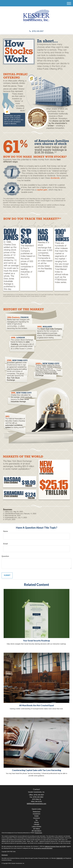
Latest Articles (36, 827)
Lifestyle (36, 824)
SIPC (62, 858)
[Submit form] (7, 575)
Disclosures (5, 855)
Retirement (36, 812)
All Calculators (36, 831)
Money (36, 822)
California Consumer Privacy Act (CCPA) (55, 846)
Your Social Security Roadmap (36, 641)
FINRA (58, 858)
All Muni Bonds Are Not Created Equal (36, 705)
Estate (36, 816)
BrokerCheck (39, 833)
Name (6, 531)
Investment (36, 814)
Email (5, 544)
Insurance (36, 818)
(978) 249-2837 (36, 31)
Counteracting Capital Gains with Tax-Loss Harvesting (37, 770)
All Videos (36, 829)
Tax (36, 820)
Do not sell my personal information (43, 848)
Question (5, 556)
